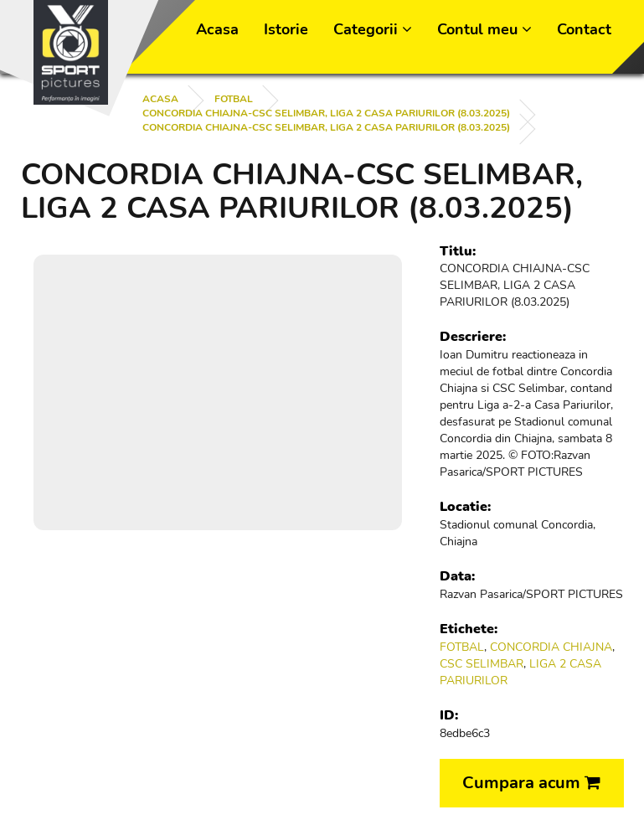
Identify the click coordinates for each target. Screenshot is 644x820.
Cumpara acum (531, 783)
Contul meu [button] (484, 29)
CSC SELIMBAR (482, 664)
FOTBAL (234, 99)
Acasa (217, 29)
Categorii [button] (373, 29)
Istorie (286, 29)
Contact (584, 29)
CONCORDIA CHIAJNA (551, 647)
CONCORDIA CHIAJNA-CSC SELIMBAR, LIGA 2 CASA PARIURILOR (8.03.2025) (326, 113)
